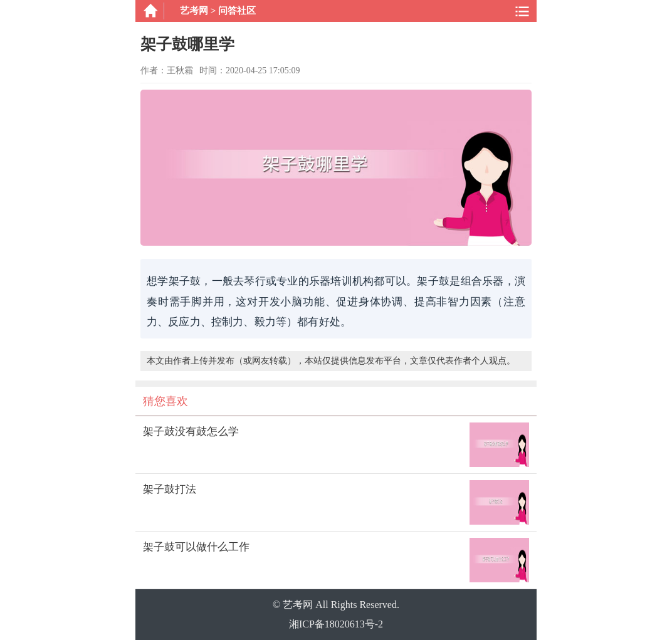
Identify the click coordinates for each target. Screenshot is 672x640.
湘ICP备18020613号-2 (336, 624)
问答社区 (237, 11)
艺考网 (194, 11)
